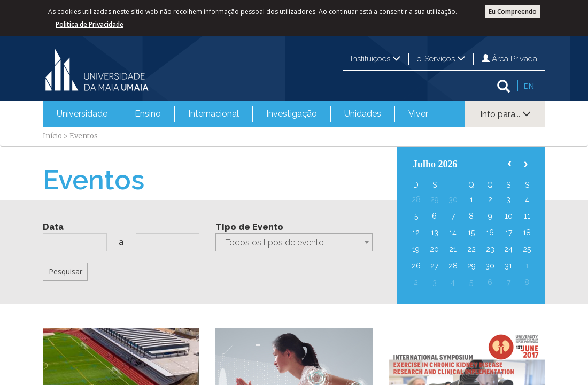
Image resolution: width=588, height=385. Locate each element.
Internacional (214, 114)
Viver (418, 114)
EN (529, 86)
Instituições (376, 59)
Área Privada (509, 59)
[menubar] (242, 114)
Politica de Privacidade (90, 24)
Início (52, 136)
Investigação (292, 114)
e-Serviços (441, 59)
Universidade (82, 114)
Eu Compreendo (513, 11)
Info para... (505, 114)
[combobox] (294, 242)
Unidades (363, 114)
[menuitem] (82, 114)
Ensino (148, 114)
